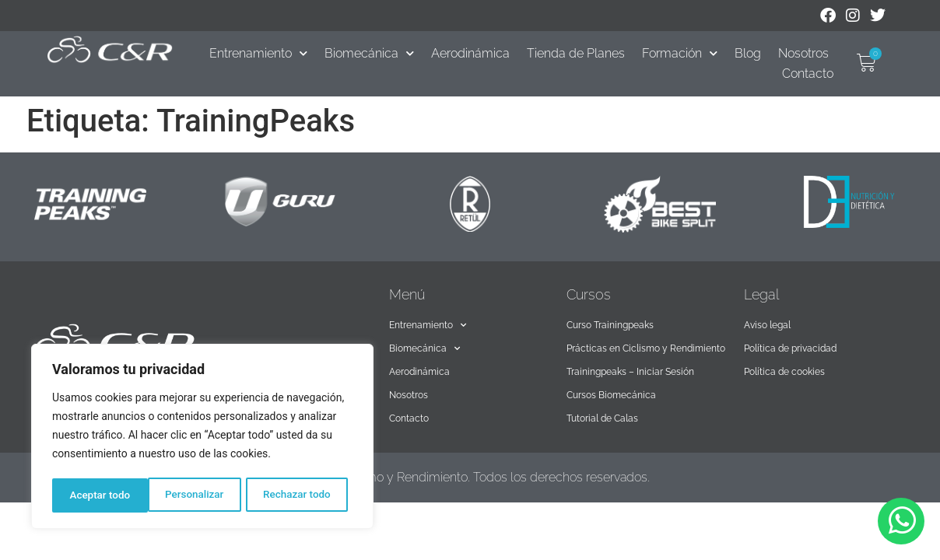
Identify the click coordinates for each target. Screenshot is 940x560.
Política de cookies (784, 372)
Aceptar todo (305, 495)
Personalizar (98, 495)
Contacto (808, 73)
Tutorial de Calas (602, 418)
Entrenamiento (258, 54)
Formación (680, 54)
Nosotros (803, 53)
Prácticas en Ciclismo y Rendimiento (646, 348)
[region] (202, 438)
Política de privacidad (790, 348)
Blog (748, 53)
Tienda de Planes (576, 53)
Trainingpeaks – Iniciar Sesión (630, 372)
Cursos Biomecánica (611, 395)
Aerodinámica (470, 53)
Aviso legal (767, 325)
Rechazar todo (202, 495)
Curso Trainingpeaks (610, 325)
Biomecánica (369, 54)
